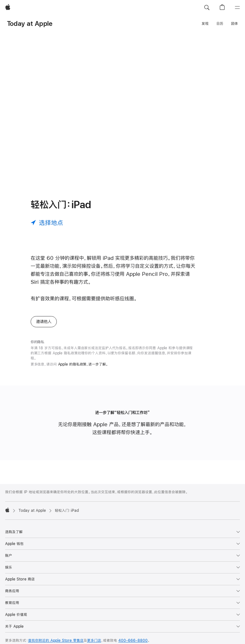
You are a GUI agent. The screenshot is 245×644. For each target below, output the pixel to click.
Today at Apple (30, 23)
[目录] (237, 8)
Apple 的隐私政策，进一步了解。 (83, 364)
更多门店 (94, 640)
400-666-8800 (133, 640)
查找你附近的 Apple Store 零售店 (56, 640)
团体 (234, 24)
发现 (205, 24)
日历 (220, 24)
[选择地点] (47, 223)
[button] (207, 8)
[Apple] (8, 8)
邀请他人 (44, 322)
